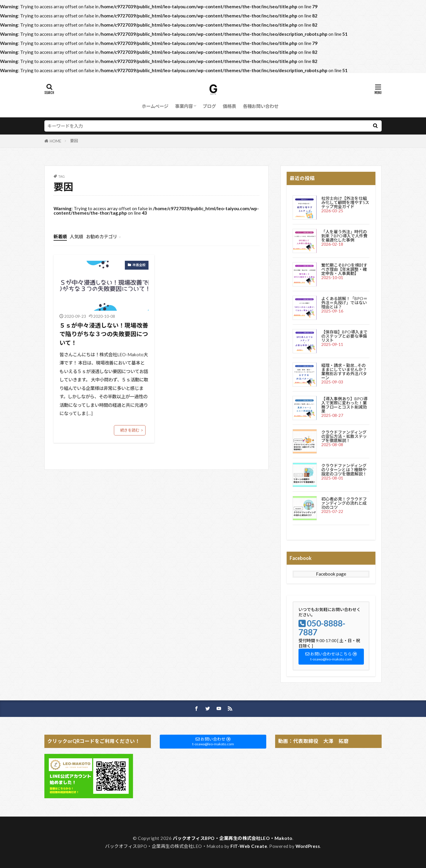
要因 (74, 141)
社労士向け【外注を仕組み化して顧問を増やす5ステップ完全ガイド (345, 202)
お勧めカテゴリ (102, 237)
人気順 (76, 237)
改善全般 (139, 265)
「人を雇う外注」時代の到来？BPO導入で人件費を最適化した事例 (344, 236)
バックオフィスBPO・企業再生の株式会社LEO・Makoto (233, 838)
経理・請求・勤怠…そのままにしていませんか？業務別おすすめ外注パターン (344, 371)
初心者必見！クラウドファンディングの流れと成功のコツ (344, 503)
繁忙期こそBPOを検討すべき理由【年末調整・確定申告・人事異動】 (344, 269)
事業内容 (184, 106)
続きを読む (130, 430)
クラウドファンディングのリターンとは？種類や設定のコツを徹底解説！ (344, 470)
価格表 (229, 106)
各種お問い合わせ (261, 106)
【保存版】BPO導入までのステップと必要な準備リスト (344, 336)
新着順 (60, 237)
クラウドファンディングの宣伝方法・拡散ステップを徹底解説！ (344, 436)
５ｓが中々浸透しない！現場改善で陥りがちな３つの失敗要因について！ (104, 334)
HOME (55, 141)
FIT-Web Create (249, 846)
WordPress (308, 846)
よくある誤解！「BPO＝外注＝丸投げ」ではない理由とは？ (344, 303)
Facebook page (331, 574)
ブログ (209, 106)
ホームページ (155, 106)
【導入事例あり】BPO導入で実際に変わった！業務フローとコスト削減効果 (344, 405)
